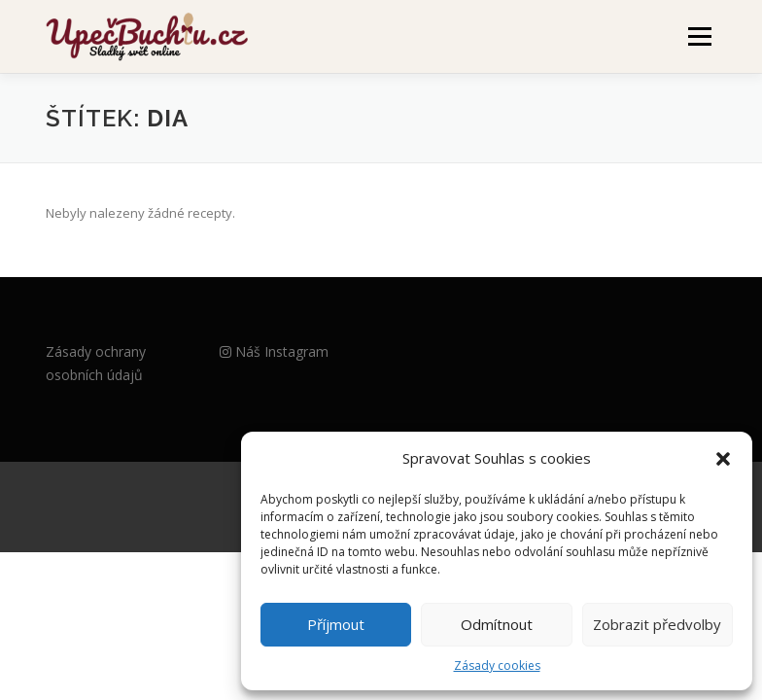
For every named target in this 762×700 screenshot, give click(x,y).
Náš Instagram (274, 351)
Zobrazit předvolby (657, 624)
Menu (699, 36)
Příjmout (336, 624)
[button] (723, 459)
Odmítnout (497, 624)
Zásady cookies (497, 665)
